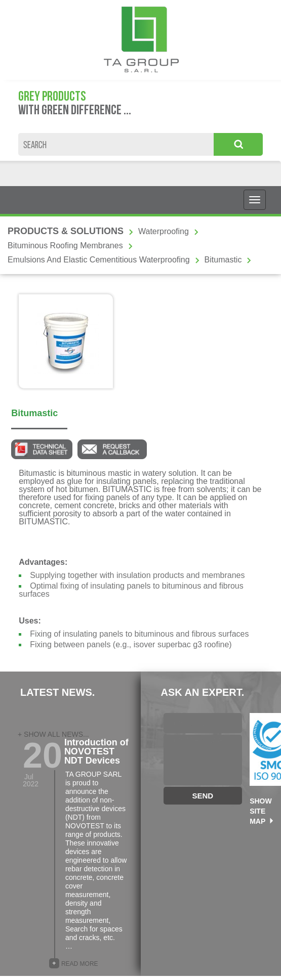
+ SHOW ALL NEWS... (53, 734)
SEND (203, 796)
